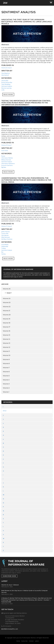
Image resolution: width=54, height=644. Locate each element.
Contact (31, 641)
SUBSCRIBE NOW (9, 576)
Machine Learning (6, 88)
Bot (2, 252)
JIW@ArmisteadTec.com (10, 629)
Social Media (5, 245)
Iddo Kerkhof (5, 75)
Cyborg (3, 254)
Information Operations (8, 164)
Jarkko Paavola (5, 232)
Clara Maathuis (6, 73)
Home (18, 641)
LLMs (3, 90)
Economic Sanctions (7, 165)
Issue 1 (9, 293)
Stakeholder (5, 246)
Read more (8, 94)
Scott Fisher (5, 151)
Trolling (3, 248)
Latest (37, 641)
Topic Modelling (6, 84)
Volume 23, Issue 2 (7, 68)
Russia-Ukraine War (7, 82)
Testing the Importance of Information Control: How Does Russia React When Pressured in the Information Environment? (26, 103)
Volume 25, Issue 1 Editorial (10, 585)
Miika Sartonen (6, 237)
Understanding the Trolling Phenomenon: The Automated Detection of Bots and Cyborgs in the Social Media (26, 180)
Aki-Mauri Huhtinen (7, 239)
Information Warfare (7, 158)
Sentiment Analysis (7, 86)
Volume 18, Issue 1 (7, 145)
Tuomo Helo (5, 233)
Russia (3, 156)
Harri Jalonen (5, 235)
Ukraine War (5, 81)
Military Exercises (6, 160)
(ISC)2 (5, 411)
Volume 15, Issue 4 (7, 226)
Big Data (4, 167)
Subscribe (24, 641)
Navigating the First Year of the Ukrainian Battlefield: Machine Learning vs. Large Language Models (27, 22)
